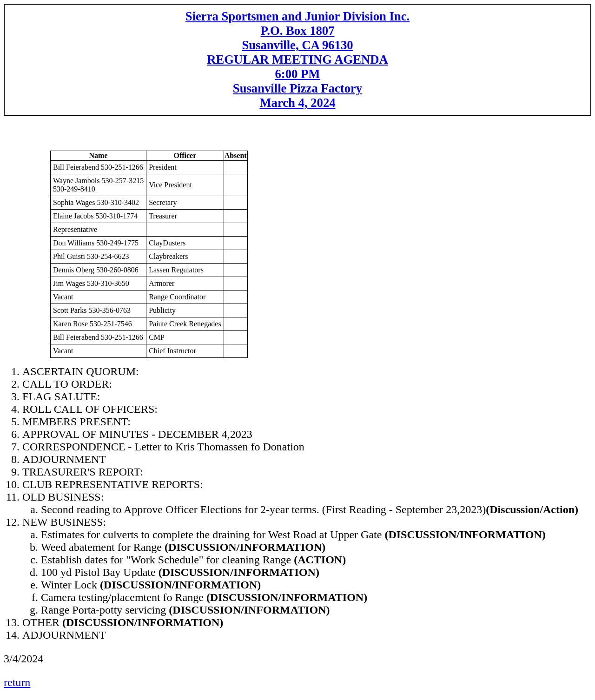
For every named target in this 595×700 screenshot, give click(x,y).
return (17, 682)
